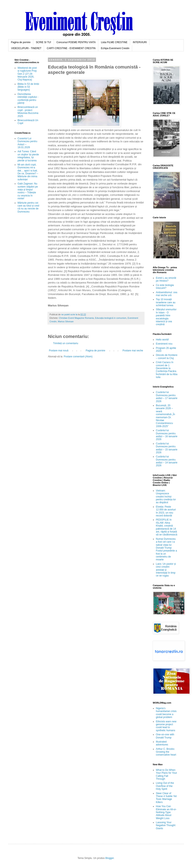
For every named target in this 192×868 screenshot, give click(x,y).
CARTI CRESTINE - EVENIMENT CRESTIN (71, 48)
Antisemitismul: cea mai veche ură (167, 294)
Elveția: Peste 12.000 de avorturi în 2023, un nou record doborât (166, 511)
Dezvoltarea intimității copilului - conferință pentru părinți (28, 99)
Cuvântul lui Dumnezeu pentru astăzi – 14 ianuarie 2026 (167, 461)
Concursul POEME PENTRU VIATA (76, 42)
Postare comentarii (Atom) (78, 357)
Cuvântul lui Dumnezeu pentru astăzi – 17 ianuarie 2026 (167, 397)
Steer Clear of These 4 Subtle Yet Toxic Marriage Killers (166, 798)
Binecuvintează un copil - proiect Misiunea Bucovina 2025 (28, 112)
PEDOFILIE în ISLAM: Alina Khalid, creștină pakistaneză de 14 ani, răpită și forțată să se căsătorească (167, 527)
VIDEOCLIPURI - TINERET (26, 48)
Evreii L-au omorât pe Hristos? (166, 279)
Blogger (110, 858)
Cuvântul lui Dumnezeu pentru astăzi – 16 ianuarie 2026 (167, 435)
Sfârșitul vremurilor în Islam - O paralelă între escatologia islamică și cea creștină (166, 317)
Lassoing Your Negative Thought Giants (166, 825)
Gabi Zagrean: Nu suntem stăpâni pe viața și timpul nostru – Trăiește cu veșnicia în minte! (28, 191)
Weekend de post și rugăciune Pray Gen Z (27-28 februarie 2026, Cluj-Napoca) (27, 74)
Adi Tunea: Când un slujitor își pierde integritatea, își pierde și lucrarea (28, 156)
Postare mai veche (133, 351)
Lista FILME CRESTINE (114, 42)
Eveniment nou (164, 344)
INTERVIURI (140, 42)
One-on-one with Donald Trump (165, 736)
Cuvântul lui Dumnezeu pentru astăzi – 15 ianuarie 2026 (167, 448)
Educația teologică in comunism (111, 318)
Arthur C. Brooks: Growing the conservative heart (166, 752)
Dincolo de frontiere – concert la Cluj (167, 357)
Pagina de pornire (21, 42)
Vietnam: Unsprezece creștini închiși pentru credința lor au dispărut (166, 497)
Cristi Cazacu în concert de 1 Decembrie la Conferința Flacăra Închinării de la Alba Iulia (167, 370)
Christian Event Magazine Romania (76, 318)
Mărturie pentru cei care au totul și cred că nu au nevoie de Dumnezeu (28, 207)
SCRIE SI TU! (44, 42)
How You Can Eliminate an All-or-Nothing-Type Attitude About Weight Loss (166, 812)
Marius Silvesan (66, 321)
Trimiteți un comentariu (66, 343)
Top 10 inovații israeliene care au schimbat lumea (166, 302)
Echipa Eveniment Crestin (115, 48)
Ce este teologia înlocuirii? (165, 287)
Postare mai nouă (59, 351)
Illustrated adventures (162, 743)
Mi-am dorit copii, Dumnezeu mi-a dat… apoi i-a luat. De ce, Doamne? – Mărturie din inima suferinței (28, 172)
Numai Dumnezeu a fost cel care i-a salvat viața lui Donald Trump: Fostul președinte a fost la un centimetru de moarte (166, 549)
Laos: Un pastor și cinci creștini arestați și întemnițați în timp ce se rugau (166, 570)
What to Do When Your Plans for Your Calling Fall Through (166, 774)
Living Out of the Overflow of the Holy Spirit (165, 786)
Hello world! (162, 340)
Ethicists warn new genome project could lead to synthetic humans (166, 726)
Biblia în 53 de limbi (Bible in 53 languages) (28, 87)
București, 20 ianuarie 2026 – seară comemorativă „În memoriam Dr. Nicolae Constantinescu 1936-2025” (165, 416)
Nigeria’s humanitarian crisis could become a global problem (166, 713)
